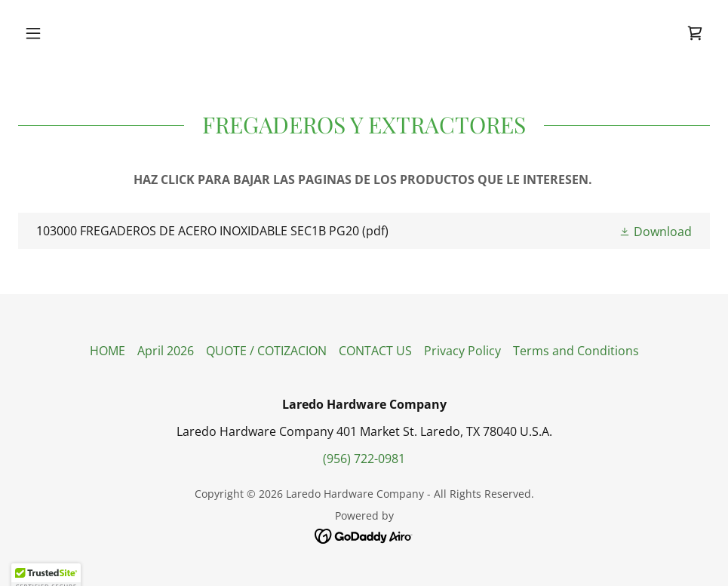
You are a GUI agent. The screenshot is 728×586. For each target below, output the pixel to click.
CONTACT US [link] (375, 351)
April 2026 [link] (166, 351)
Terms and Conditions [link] (576, 351)
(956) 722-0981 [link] (364, 459)
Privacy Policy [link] (462, 351)
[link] (695, 33)
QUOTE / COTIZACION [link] (266, 351)
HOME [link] (108, 351)
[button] (70, 33)
